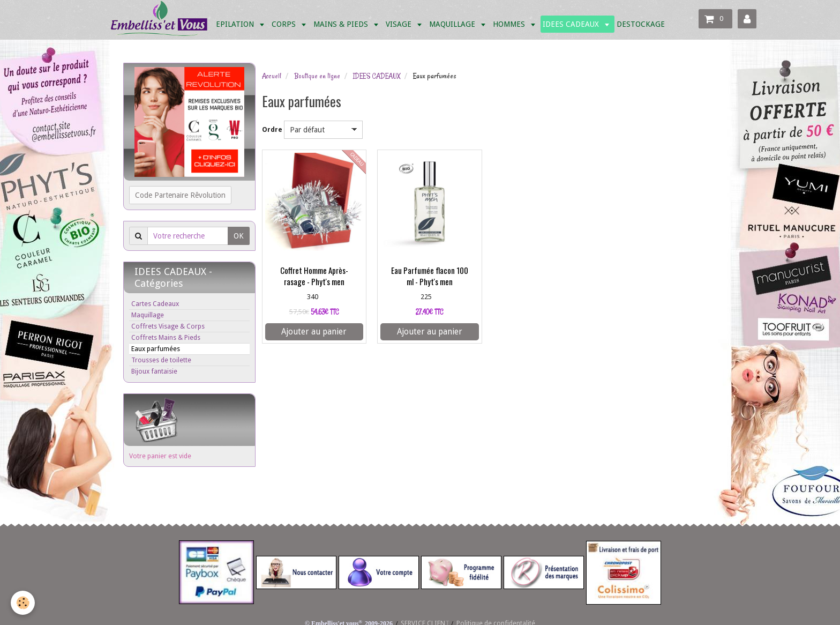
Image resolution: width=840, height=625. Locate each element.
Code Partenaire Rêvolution (180, 195)
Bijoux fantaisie (154, 371)
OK (239, 236)
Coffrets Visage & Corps (168, 326)
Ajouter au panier (314, 332)
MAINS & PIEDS (342, 24)
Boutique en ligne (317, 76)
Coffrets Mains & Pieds (166, 337)
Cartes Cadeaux (155, 304)
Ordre (272, 129)
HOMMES (510, 24)
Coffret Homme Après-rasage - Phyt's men (314, 276)
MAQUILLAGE (453, 24)
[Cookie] (23, 603)
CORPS (285, 24)
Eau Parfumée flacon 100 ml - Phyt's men (430, 276)
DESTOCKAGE (641, 24)
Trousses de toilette (161, 360)
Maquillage (148, 315)
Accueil (272, 76)
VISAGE (400, 24)
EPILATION (236, 24)
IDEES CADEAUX (572, 24)
